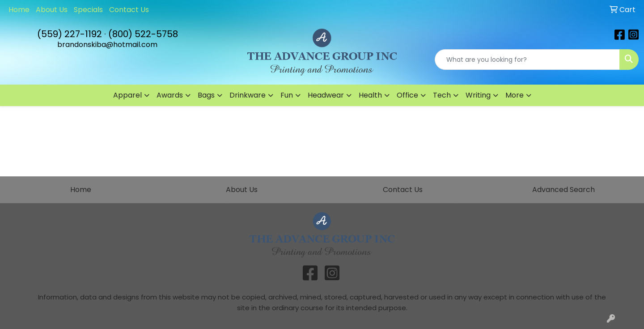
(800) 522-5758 (143, 34)
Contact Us (129, 10)
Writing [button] (478, 95)
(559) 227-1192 (70, 34)
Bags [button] (206, 95)
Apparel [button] (127, 95)
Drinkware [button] (248, 95)
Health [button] (370, 95)
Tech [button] (442, 95)
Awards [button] (170, 95)
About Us (52, 10)
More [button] (515, 95)
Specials (88, 10)
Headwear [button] (326, 95)
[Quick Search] (527, 60)
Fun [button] (287, 95)
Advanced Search (563, 190)
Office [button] (407, 95)
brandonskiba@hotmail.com (107, 45)
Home (19, 10)
